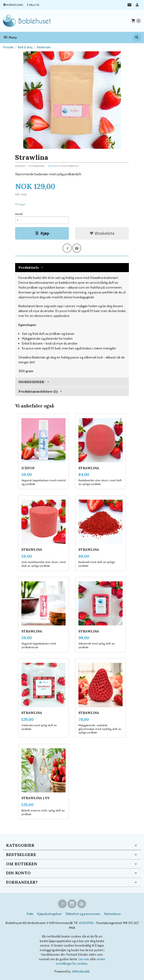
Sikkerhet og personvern (83, 914)
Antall (19, 214)
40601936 (86, 923)
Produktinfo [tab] (29, 267)
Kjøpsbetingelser (49, 914)
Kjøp (42, 233)
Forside (8, 47)
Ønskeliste (102, 233)
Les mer (84, 959)
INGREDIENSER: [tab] (32, 382)
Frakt (30, 914)
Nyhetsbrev (112, 914)
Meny (10, 37)
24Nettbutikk (81, 971)
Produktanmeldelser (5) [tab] (38, 391)
